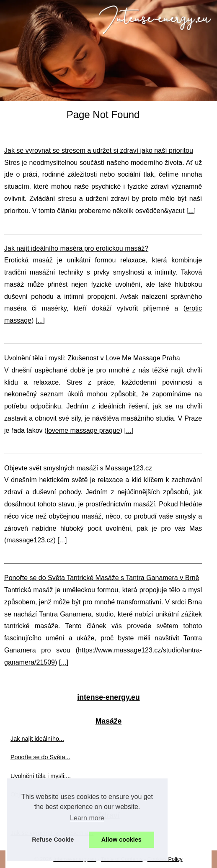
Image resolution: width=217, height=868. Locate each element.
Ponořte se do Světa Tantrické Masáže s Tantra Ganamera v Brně (102, 578)
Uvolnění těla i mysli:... (41, 776)
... (191, 211)
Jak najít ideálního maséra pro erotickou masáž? (76, 248)
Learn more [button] (87, 818)
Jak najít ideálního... (37, 739)
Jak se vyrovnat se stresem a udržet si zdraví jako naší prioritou (99, 150)
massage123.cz (30, 540)
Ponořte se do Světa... (40, 757)
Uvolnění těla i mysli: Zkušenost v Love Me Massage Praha (92, 358)
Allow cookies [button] (121, 840)
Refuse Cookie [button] (53, 840)
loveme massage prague (83, 430)
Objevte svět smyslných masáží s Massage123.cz (78, 468)
